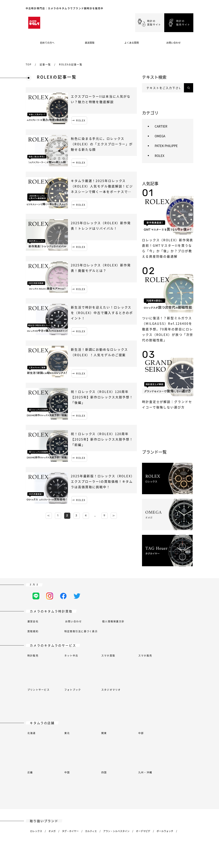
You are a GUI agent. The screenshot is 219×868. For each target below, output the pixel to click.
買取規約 (33, 631)
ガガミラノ (119, 754)
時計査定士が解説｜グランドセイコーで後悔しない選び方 (167, 404)
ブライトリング (89, 744)
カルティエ (91, 734)
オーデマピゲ (143, 734)
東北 (67, 690)
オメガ (52, 734)
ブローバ (108, 744)
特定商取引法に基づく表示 (81, 631)
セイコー (162, 774)
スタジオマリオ (111, 665)
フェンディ (36, 754)
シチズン (169, 744)
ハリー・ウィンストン (161, 754)
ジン (175, 774)
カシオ (139, 744)
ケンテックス (142, 764)
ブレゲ (52, 744)
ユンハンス (122, 764)
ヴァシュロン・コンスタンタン (108, 784)
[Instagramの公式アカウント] (50, 596)
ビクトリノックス (164, 784)
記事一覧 (45, 64)
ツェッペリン (51, 794)
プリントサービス (38, 665)
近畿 (30, 699)
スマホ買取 (108, 655)
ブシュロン (68, 744)
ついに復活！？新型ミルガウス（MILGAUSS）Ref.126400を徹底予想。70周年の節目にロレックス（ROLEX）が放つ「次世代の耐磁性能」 (168, 329)
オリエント (62, 774)
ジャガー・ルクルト (99, 764)
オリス (103, 774)
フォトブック (73, 665)
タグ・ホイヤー (70, 734)
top (29, 64)
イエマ (183, 784)
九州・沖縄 (145, 699)
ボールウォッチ (165, 734)
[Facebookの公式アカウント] (63, 596)
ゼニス (34, 794)
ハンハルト (36, 764)
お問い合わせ (73, 621)
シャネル (153, 744)
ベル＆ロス (36, 744)
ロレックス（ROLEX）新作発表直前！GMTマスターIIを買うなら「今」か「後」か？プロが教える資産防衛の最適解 (168, 248)
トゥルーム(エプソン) (55, 784)
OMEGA (160, 136)
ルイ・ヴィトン (179, 764)
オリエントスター (83, 774)
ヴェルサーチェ (140, 784)
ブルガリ (124, 744)
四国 (104, 699)
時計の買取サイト (154, 23)
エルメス (53, 764)
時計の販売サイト (183, 23)
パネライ (118, 774)
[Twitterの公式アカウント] (77, 596)
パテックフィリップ (140, 774)
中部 (141, 690)
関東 (104, 690)
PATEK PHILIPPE (166, 146)
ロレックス (36, 734)
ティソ (34, 784)
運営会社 (33, 621)
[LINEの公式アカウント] (36, 596)
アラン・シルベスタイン (116, 734)
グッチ (103, 754)
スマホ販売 (145, 655)
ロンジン (160, 764)
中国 (67, 699)
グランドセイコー (83, 754)
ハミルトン (137, 754)
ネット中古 (71, 655)
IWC (80, 764)
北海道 (32, 690)
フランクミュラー (58, 754)
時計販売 (33, 655)
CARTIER (161, 126)
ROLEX (81, 120)
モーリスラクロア (40, 774)
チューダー (79, 784)
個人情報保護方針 (113, 621)
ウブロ (68, 764)
